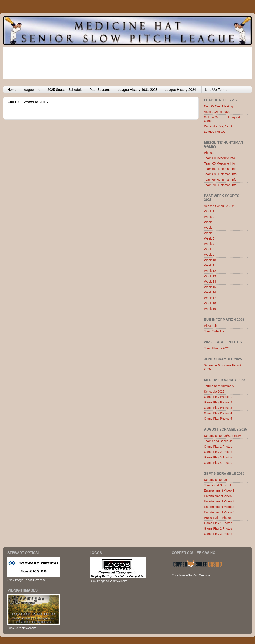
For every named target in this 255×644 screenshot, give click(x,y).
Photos (209, 153)
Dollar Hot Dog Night (218, 126)
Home (12, 90)
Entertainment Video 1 (219, 490)
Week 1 (209, 211)
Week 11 (210, 265)
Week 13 (210, 276)
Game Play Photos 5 (218, 419)
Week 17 (210, 298)
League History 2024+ (181, 90)
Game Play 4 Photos (218, 463)
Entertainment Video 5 (219, 512)
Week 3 (209, 222)
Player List (211, 326)
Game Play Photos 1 (218, 397)
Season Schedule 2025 (220, 206)
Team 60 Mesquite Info (220, 158)
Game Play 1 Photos (218, 447)
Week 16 (210, 292)
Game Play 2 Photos (218, 452)
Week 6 (209, 238)
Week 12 (210, 271)
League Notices (215, 132)
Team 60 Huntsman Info (220, 174)
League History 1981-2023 (138, 90)
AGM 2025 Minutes (217, 112)
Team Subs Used (216, 331)
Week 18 (210, 303)
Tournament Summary (219, 386)
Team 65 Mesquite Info (220, 163)
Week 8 (209, 249)
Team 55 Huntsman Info (220, 169)
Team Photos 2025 (217, 348)
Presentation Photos (218, 518)
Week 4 (209, 228)
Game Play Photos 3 (218, 408)
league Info (32, 90)
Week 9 (209, 255)
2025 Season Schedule (65, 90)
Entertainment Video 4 (219, 507)
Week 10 (210, 260)
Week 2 (209, 217)
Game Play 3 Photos (218, 457)
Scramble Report (215, 480)
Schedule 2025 (214, 392)
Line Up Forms (216, 90)
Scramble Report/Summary (222, 436)
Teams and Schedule (218, 441)
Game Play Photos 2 (218, 402)
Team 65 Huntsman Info (220, 180)
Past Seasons (100, 90)
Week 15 (210, 287)
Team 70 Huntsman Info (220, 185)
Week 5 (209, 233)
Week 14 (210, 282)
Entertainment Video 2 (219, 496)
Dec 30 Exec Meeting (219, 106)
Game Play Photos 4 (218, 413)
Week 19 (210, 309)
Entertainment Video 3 (219, 501)
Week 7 (209, 244)
